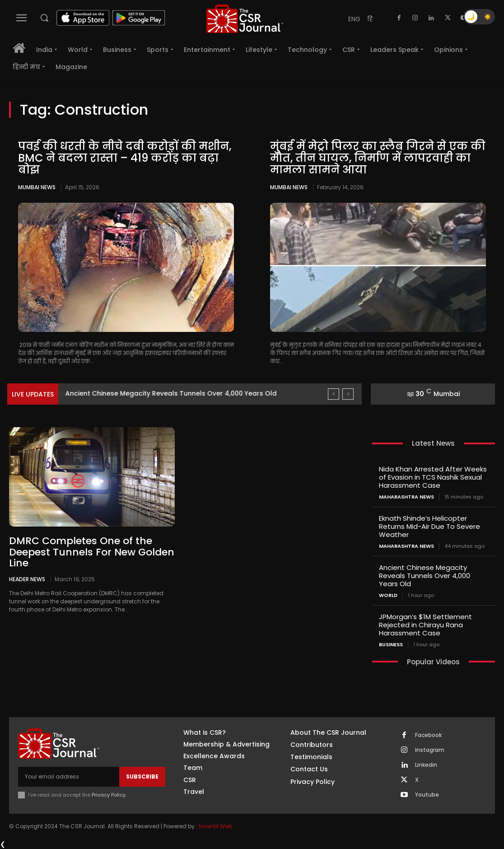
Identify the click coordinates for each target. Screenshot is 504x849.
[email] (69, 777)
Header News (27, 579)
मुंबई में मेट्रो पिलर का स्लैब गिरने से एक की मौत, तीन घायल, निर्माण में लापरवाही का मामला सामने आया (378, 158)
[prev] (334, 394)
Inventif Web (215, 826)
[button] (44, 18)
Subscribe (142, 777)
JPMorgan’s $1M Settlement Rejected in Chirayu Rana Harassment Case (425, 625)
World (388, 595)
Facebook (428, 735)
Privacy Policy (109, 795)
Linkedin (426, 765)
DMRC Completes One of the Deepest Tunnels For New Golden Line (92, 552)
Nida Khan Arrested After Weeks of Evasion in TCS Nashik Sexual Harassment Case (433, 477)
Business (391, 645)
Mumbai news (37, 187)
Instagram (430, 750)
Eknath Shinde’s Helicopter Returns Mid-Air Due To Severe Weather (174, 393)
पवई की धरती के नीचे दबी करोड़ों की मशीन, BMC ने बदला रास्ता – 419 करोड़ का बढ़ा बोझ (125, 158)
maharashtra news (406, 497)
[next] (348, 394)
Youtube (427, 795)
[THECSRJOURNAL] (245, 19)
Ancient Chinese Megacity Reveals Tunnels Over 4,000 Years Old (425, 576)
